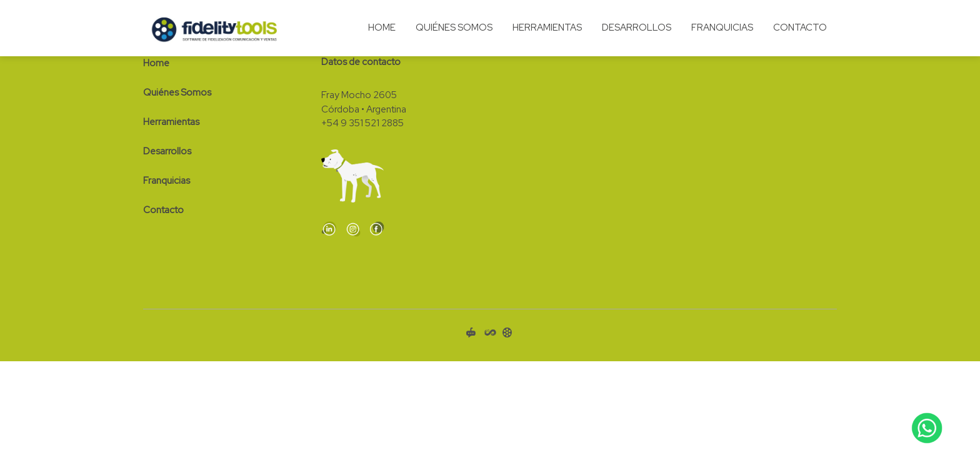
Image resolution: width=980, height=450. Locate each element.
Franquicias (722, 27)
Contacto (800, 27)
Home (382, 27)
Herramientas (547, 27)
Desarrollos (637, 27)
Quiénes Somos (454, 27)
